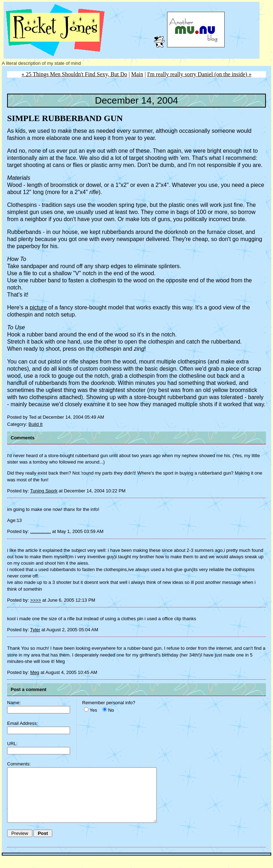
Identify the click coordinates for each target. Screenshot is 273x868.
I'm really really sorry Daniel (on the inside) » (199, 74)
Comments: (19, 764)
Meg (35, 672)
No (111, 710)
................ (41, 531)
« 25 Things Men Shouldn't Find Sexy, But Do (74, 74)
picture (38, 307)
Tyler (35, 630)
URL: (12, 744)
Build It (36, 424)
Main (137, 74)
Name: (14, 703)
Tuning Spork (44, 491)
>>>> (36, 600)
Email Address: (23, 723)
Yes (93, 710)
